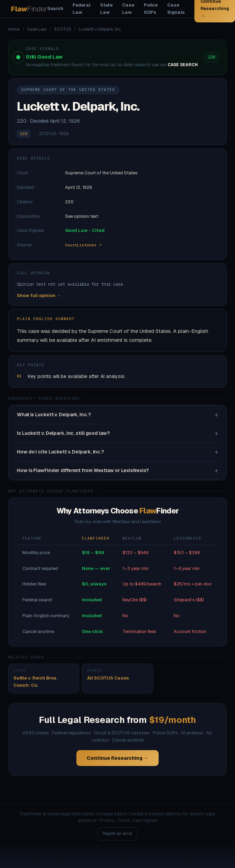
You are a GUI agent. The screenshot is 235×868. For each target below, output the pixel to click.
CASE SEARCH (183, 65)
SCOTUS (63, 29)
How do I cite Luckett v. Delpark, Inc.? (117, 452)
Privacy (107, 820)
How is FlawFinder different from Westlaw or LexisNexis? (117, 471)
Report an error (117, 834)
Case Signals (176, 9)
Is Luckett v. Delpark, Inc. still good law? (117, 433)
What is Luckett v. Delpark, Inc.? (117, 415)
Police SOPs (151, 9)
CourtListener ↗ (83, 245)
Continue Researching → (117, 758)
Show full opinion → (39, 295)
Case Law (128, 9)
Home (14, 29)
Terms (123, 820)
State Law (106, 9)
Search (55, 8)
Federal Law (81, 9)
